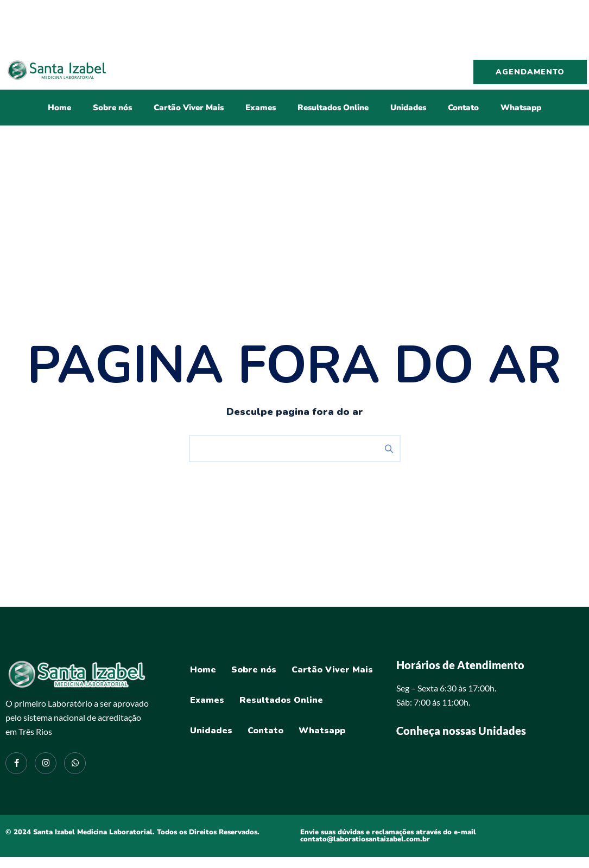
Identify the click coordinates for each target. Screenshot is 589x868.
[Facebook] (16, 763)
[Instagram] (46, 763)
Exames (261, 108)
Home (59, 108)
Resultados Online (333, 108)
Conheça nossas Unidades (461, 731)
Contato (463, 108)
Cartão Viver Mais (189, 108)
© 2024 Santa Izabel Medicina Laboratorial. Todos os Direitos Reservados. (132, 832)
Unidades (408, 108)
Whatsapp (521, 108)
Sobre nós (112, 108)
